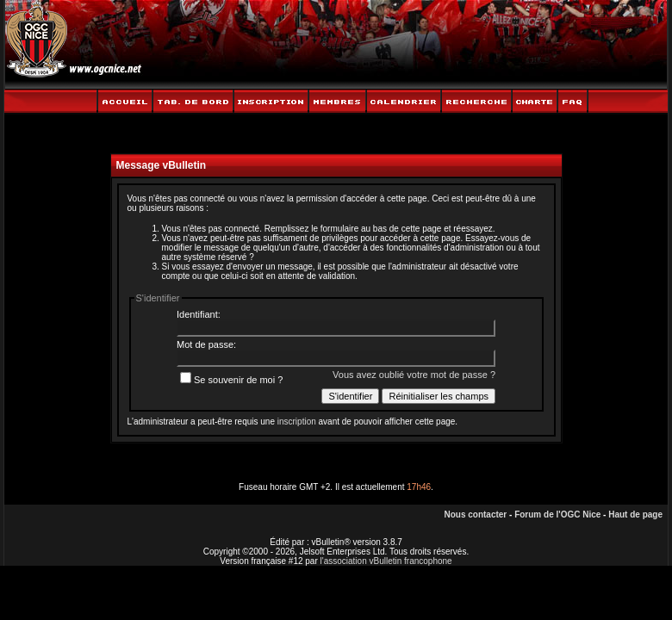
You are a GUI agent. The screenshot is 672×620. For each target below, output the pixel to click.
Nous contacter (475, 515)
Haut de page (635, 515)
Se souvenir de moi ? (231, 380)
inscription (297, 422)
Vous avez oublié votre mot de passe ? (414, 375)
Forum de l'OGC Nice (557, 515)
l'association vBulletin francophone (386, 561)
